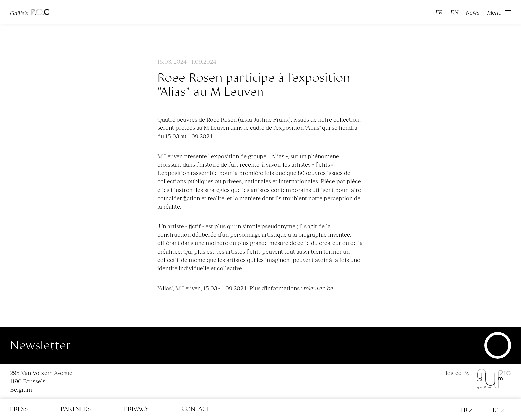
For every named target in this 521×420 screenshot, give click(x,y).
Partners (76, 409)
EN (454, 12)
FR (439, 12)
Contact (196, 409)
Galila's (30, 12)
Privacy (136, 409)
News (473, 12)
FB (467, 410)
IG (499, 410)
